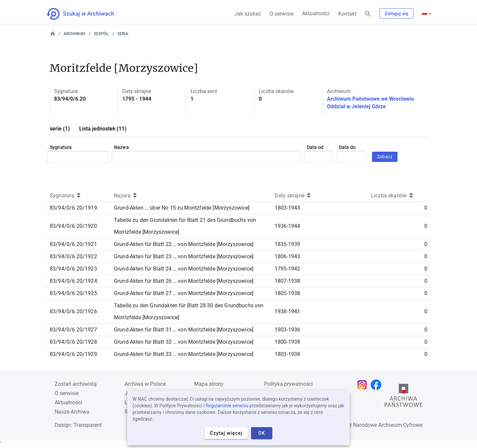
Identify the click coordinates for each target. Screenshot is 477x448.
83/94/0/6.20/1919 (73, 208)
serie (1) (60, 129)
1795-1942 (287, 269)
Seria (123, 34)
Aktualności (316, 13)
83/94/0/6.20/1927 (73, 330)
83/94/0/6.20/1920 (73, 226)
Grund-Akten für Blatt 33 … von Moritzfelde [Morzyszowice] (184, 354)
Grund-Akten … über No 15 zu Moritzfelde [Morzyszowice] (182, 208)
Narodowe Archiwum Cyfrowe (388, 425)
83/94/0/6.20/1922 (73, 256)
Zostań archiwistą (76, 384)
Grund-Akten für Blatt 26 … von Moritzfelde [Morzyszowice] (184, 281)
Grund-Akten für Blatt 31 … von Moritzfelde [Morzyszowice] (184, 330)
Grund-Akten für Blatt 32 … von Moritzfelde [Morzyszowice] (184, 342)
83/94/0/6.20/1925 (73, 293)
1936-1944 (287, 226)
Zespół (101, 34)
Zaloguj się (397, 14)
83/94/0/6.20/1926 (73, 311)
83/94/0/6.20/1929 (73, 354)
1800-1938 (287, 342)
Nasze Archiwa (72, 412)
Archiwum (74, 34)
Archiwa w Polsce (145, 384)
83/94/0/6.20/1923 (73, 269)
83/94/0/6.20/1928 (73, 342)
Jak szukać (248, 14)
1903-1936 (287, 330)
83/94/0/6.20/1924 (73, 281)
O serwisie (282, 14)
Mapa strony (209, 384)
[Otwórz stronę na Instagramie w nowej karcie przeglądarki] (364, 385)
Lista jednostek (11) (103, 129)
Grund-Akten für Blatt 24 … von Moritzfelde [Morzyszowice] (184, 269)
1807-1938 (287, 281)
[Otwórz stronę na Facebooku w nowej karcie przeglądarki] (378, 385)
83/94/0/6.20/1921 (73, 244)
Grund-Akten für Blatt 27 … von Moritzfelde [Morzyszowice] (184, 293)
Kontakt (347, 14)
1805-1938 (287, 293)
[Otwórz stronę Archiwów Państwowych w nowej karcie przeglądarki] (403, 397)
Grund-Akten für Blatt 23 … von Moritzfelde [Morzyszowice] (184, 256)
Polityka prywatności (288, 384)
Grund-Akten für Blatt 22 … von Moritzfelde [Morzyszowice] (184, 244)
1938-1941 (287, 311)
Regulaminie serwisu (227, 406)
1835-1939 (287, 244)
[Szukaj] (368, 14)
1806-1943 (287, 256)
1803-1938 (287, 354)
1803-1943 (287, 208)
